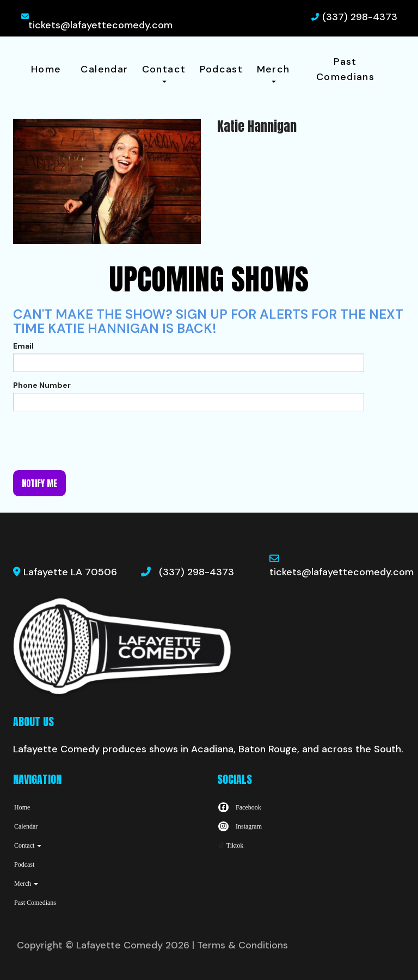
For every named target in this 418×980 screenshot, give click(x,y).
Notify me (39, 483)
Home (46, 69)
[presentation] (96, 441)
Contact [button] (164, 73)
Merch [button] (273, 73)
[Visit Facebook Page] (239, 807)
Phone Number (42, 385)
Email (23, 346)
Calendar (104, 69)
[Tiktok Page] (230, 845)
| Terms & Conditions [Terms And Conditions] (240, 945)
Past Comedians (345, 69)
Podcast (222, 69)
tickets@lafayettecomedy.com (100, 25)
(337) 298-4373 (360, 17)
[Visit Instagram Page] (239, 826)
